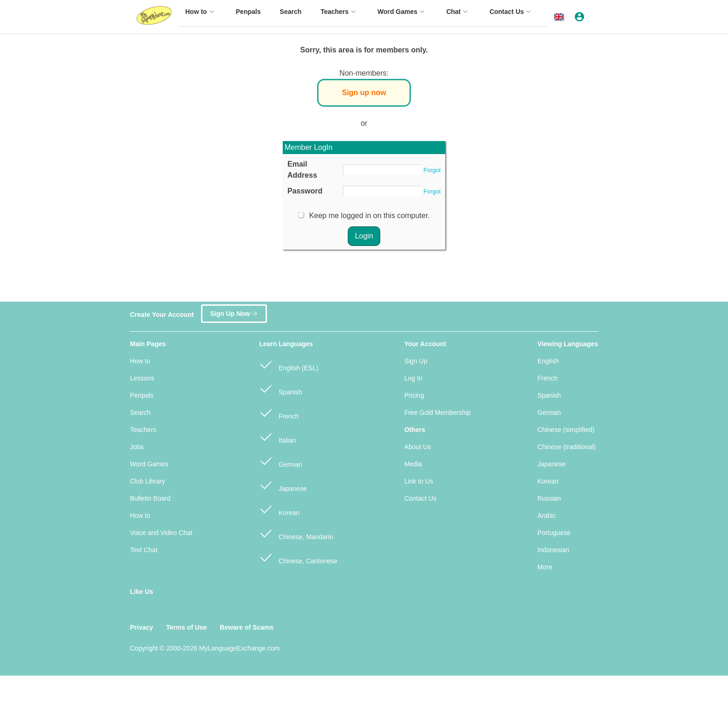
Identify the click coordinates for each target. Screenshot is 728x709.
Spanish (280, 388)
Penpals (142, 395)
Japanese (283, 485)
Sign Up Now (234, 312)
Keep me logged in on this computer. (370, 216)
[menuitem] (201, 16)
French (279, 412)
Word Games (149, 464)
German (280, 461)
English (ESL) (289, 364)
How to (140, 361)
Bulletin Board (150, 498)
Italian (277, 436)
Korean (279, 509)
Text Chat (144, 550)
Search (140, 413)
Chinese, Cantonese (298, 557)
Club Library (147, 481)
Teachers (143, 430)
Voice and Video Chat (161, 533)
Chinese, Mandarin (296, 533)
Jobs (137, 447)
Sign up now (364, 93)
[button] (561, 17)
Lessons (142, 378)
